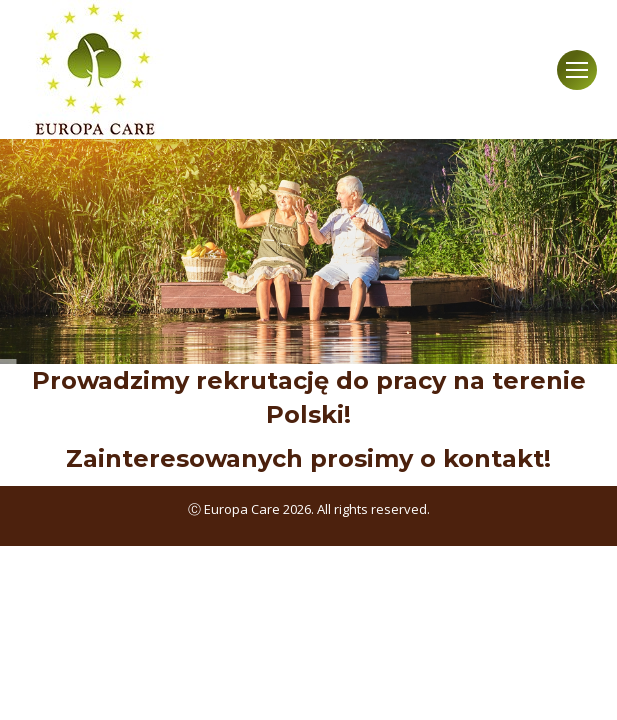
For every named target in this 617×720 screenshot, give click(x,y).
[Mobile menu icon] (577, 70)
